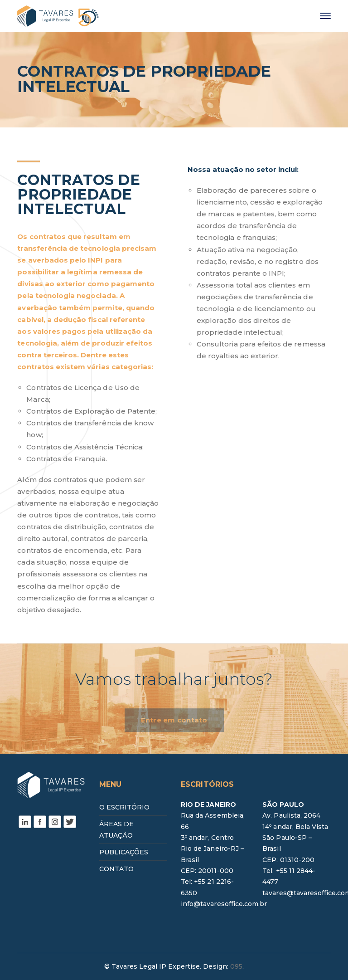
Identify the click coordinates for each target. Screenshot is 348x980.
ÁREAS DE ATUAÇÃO (116, 829)
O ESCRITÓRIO (125, 807)
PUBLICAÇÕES (124, 852)
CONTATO (116, 869)
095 (236, 966)
